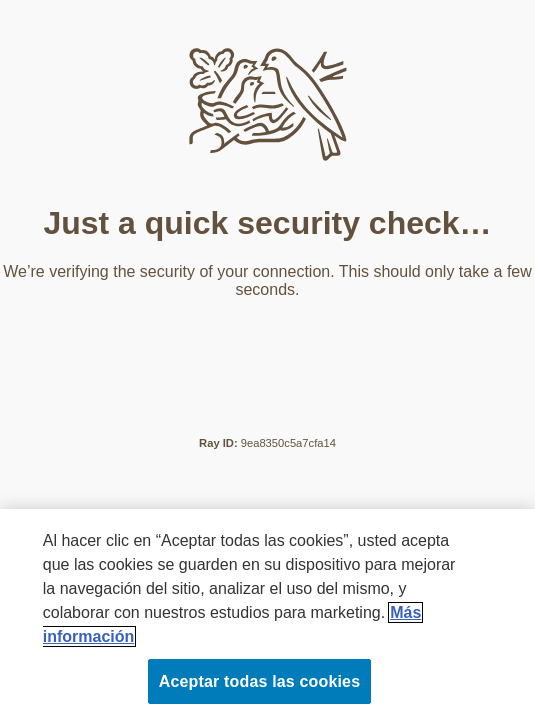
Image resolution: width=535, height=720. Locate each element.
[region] (267, 614)
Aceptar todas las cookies (259, 681)
